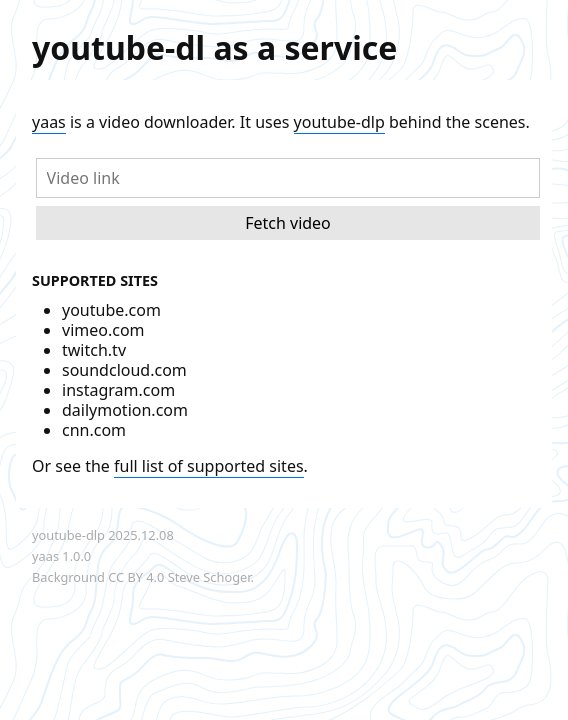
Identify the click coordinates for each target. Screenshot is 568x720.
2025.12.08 (140, 535)
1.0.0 (76, 556)
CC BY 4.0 (136, 577)
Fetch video (288, 223)
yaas (49, 122)
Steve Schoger (209, 577)
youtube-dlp (339, 122)
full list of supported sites (209, 466)
